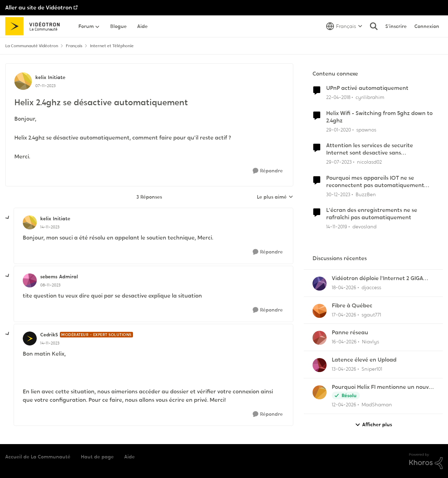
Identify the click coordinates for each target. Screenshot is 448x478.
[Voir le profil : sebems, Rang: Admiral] (30, 280)
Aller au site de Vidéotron (39, 8)
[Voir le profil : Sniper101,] (320, 365)
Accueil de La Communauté (38, 457)
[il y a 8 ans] (338, 97)
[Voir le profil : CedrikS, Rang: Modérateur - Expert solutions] (30, 338)
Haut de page (97, 457)
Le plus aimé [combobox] (275, 197)
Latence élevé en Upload (364, 360)
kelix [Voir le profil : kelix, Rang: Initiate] (41, 77)
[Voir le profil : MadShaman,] (320, 392)
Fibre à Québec (352, 306)
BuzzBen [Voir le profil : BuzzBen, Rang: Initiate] (366, 194)
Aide (129, 457)
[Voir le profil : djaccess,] (320, 284)
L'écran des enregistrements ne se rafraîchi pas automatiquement (372, 214)
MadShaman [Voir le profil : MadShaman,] (377, 405)
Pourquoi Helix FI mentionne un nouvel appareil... (383, 387)
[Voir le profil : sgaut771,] (320, 311)
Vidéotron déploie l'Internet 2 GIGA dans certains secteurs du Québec (377, 279)
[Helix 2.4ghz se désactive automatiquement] (50, 227)
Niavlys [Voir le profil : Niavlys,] (370, 342)
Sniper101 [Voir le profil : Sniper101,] (372, 369)
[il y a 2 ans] (339, 162)
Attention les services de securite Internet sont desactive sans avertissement (370, 149)
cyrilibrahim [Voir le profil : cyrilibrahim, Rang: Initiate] (370, 97)
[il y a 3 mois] (344, 288)
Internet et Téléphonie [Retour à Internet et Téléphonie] (112, 46)
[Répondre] (268, 171)
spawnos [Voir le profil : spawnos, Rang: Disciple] (366, 129)
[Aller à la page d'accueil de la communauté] (35, 26)
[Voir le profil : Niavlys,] (320, 338)
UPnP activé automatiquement (367, 88)
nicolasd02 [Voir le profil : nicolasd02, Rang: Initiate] (369, 162)
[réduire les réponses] (8, 218)
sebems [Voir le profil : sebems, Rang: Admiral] (49, 277)
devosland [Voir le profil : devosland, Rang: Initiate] (365, 227)
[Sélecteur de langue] (344, 26)
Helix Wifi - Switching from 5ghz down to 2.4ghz (379, 117)
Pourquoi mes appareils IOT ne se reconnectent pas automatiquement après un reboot (375, 182)
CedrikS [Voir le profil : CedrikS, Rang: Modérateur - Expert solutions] (49, 335)
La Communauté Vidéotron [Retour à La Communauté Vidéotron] (32, 46)
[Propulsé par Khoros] (426, 461)
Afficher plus (373, 425)
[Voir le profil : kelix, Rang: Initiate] (23, 81)
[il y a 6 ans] (339, 130)
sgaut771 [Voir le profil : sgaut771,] (371, 314)
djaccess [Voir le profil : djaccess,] (371, 287)
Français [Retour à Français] (74, 46)
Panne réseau (350, 333)
